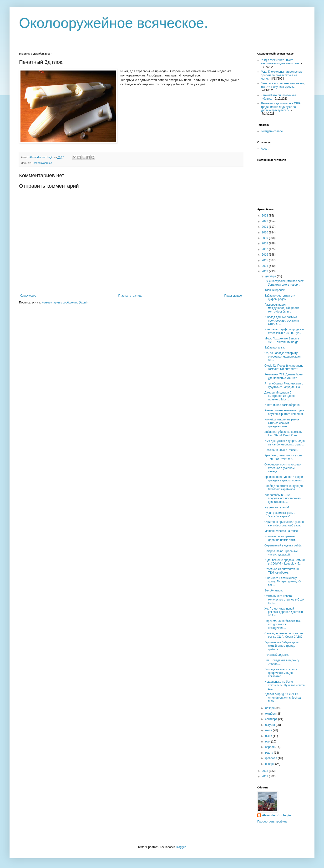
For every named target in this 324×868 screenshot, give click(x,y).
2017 (265, 249)
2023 (265, 216)
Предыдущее (233, 296)
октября (271, 714)
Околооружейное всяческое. (114, 23)
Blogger (181, 847)
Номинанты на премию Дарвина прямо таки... (281, 538)
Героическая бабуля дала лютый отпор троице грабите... (281, 646)
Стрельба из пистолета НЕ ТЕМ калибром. (282, 571)
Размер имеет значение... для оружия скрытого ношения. (284, 412)
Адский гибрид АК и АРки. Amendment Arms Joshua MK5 (283, 698)
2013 (265, 271)
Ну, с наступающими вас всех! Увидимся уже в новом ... (284, 283)
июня (269, 736)
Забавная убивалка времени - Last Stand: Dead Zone (284, 434)
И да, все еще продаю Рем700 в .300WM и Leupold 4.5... (285, 562)
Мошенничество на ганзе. (281, 531)
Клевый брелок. (275, 290)
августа (271, 725)
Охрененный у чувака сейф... (284, 545)
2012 (265, 771)
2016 (265, 255)
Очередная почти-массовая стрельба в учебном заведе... (283, 468)
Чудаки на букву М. (277, 507)
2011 (265, 776)
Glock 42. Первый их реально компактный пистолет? (284, 367)
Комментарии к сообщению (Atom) (65, 303)
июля (269, 730)
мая (268, 742)
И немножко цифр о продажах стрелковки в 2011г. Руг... (284, 331)
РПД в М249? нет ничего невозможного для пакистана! (281, 62)
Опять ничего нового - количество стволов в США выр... (284, 599)
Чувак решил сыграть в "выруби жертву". (280, 515)
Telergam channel (272, 131)
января (270, 764)
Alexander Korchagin (276, 815)
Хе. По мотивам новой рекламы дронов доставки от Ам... (284, 612)
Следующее (28, 296)
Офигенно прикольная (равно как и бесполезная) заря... (284, 524)
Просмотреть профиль (272, 822)
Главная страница (130, 296)
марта (270, 753)
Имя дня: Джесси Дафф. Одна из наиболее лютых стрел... (285, 443)
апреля (270, 747)
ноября (270, 708)
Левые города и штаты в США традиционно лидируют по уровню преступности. (281, 107)
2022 (265, 221)
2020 (265, 232)
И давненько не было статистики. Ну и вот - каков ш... (285, 685)
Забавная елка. (275, 348)
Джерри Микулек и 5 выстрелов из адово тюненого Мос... (280, 396)
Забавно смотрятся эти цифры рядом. (280, 297)
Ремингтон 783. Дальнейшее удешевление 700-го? (283, 376)
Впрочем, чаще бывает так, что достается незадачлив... (283, 624)
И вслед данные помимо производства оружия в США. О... (282, 320)
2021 (265, 227)
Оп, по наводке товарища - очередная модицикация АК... (283, 356)
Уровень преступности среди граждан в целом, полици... (284, 479)
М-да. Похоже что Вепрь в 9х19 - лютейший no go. (282, 340)
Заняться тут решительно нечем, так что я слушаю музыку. (283, 85)
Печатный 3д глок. (277, 655)
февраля (271, 758)
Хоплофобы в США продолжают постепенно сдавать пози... (283, 498)
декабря (271, 276)
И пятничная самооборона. (282, 405)
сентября (272, 719)
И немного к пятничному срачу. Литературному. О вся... (283, 582)
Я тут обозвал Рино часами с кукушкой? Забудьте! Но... (284, 385)
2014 (265, 266)
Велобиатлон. (274, 590)
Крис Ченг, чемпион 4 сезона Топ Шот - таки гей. (283, 457)
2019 (265, 238)
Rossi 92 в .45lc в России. (281, 450)
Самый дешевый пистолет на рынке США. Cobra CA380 (284, 635)
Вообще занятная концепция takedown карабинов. (284, 488)
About (265, 149)
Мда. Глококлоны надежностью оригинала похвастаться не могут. (282, 75)
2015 (265, 260)
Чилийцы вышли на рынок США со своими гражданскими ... (282, 423)
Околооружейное (42, 163)
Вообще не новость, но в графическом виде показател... (281, 673)
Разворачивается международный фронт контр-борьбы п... (282, 308)
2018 (265, 243)
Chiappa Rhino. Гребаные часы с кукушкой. (281, 553)
